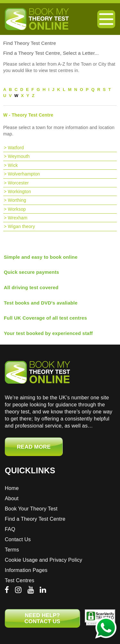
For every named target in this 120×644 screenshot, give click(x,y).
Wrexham (17, 218)
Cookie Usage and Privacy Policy (44, 560)
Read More (34, 447)
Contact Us (18, 539)
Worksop (17, 209)
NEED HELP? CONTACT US (42, 618)
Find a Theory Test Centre (35, 519)
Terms (12, 550)
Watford (16, 148)
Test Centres (20, 580)
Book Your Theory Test (31, 509)
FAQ (10, 529)
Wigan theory (21, 226)
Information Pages (26, 570)
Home (12, 488)
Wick (13, 165)
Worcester (18, 183)
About (12, 498)
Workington (19, 192)
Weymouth (19, 156)
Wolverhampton (24, 174)
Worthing (17, 200)
